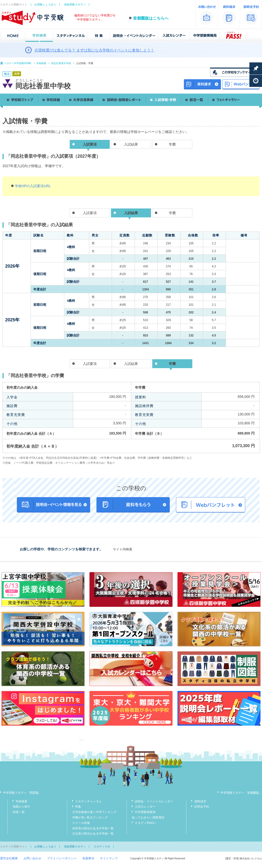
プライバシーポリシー (62, 858)
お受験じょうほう (45, 4)
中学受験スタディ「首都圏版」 (241, 793)
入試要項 (90, 213)
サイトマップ (109, 858)
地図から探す (22, 807)
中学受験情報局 (145, 812)
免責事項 (88, 858)
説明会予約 (202, 807)
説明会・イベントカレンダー (154, 801)
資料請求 (200, 801)
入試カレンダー (145, 807)
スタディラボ (102, 846)
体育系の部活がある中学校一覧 (93, 828)
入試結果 (131, 144)
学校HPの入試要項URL (33, 186)
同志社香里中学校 (61, 63)
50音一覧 (19, 812)
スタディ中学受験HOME (18, 63)
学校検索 (41, 63)
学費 (172, 144)
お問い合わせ (32, 858)
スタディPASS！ (146, 823)
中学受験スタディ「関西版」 (22, 793)
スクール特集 (81, 823)
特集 (78, 807)
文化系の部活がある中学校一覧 (93, 834)
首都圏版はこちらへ (151, 18)
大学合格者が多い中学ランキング (94, 812)
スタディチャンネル (88, 801)
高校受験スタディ (75, 4)
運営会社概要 (9, 858)
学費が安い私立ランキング (90, 817)
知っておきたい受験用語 (148, 817)
